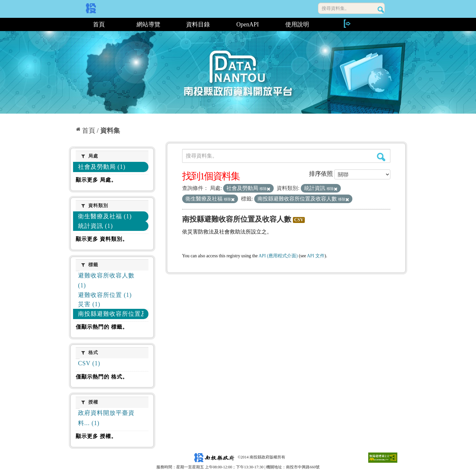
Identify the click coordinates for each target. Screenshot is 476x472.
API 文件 (316, 256)
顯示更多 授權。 (96, 436)
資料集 (110, 130)
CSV (299, 220)
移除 (265, 189)
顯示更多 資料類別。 (102, 239)
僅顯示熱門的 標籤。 (102, 327)
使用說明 (297, 24)
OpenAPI (248, 24)
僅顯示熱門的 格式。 (102, 377)
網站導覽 (148, 24)
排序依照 (321, 174)
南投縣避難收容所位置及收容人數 (237, 219)
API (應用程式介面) (278, 256)
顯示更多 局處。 (96, 180)
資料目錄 (198, 24)
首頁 (99, 24)
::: (71, 24)
